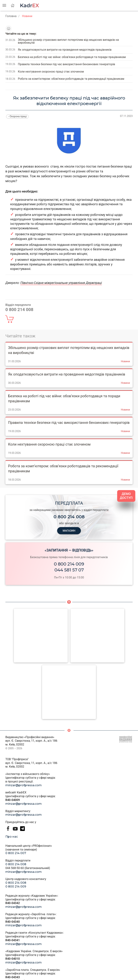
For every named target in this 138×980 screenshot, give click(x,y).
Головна (11, 16)
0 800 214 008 (16, 864)
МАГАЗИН (69, 531)
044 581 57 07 (69, 570)
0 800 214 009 (69, 564)
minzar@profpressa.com (24, 785)
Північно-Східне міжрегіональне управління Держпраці (61, 283)
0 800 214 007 (16, 853)
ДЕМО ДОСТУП (126, 496)
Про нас (12, 837)
